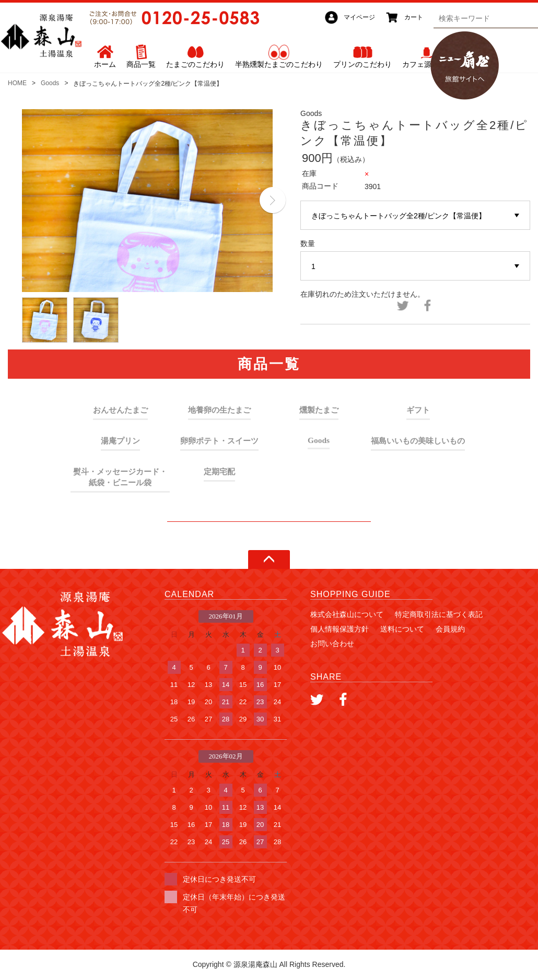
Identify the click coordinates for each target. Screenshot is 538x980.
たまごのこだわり (195, 64)
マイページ (359, 17)
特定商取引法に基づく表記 (439, 614)
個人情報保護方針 (340, 629)
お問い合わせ (332, 644)
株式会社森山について (347, 614)
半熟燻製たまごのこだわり (279, 64)
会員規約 (450, 629)
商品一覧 (141, 64)
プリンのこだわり (362, 64)
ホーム (105, 64)
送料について (402, 629)
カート (414, 17)
